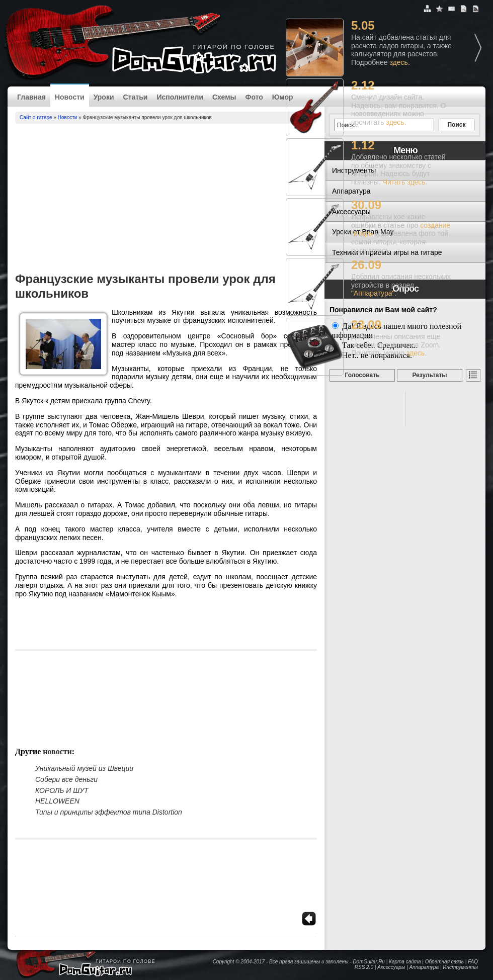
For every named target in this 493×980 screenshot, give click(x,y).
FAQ (473, 962)
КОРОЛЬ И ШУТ (62, 790)
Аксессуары (391, 967)
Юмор (283, 97)
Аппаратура (424, 967)
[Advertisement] (166, 199)
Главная (31, 97)
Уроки (104, 97)
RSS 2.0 (364, 967)
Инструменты (460, 967)
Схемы (224, 97)
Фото (254, 97)
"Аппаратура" (373, 293)
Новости (70, 97)
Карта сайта (405, 962)
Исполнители (180, 97)
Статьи (136, 97)
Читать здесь (404, 182)
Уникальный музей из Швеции (84, 768)
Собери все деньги (66, 779)
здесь (399, 62)
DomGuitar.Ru (369, 962)
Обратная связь (444, 962)
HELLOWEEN (57, 801)
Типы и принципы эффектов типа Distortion (109, 812)
